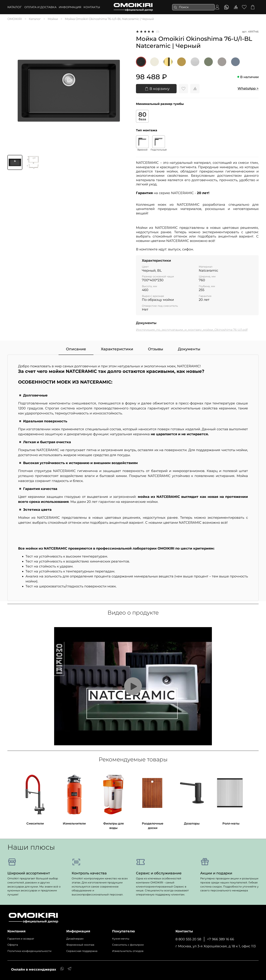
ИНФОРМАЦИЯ (70, 7)
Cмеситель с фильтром (128, 945)
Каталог (15, 7)
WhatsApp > (248, 88)
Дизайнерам (75, 939)
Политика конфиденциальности (29, 951)
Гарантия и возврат (21, 939)
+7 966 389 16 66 (221, 939)
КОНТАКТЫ (92, 7)
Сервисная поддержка (82, 951)
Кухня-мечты (121, 939)
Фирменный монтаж (80, 945)
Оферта (13, 945)
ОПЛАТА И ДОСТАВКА (40, 7)
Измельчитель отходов (128, 951)
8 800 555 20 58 (188, 939)
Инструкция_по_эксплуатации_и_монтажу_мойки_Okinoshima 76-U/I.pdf (192, 330)
